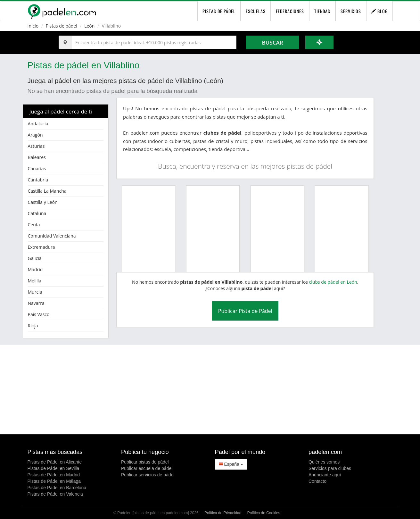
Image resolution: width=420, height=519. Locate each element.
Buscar (272, 42)
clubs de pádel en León (333, 282)
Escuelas (256, 11)
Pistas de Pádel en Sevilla (54, 468)
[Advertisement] (210, 389)
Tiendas (322, 11)
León (89, 26)
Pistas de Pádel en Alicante (55, 462)
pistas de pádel (219, 11)
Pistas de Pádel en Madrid (54, 475)
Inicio (33, 26)
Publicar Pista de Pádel (245, 311)
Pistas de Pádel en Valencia (55, 494)
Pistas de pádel (62, 26)
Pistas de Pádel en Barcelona (57, 488)
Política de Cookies (264, 513)
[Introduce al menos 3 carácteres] (154, 42)
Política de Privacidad (223, 513)
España (231, 464)
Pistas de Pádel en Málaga (54, 481)
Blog (379, 11)
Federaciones (290, 11)
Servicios (351, 11)
